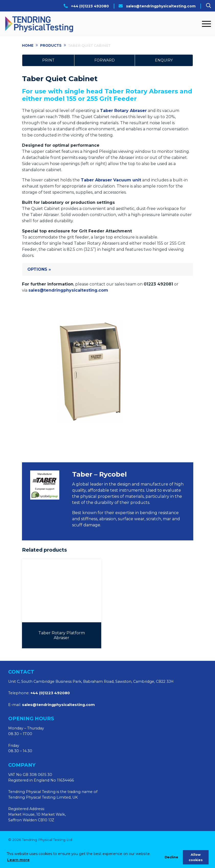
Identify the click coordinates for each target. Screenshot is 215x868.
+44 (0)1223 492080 (90, 6)
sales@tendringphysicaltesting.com (161, 6)
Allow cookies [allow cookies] (196, 857)
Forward (105, 60)
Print (48, 60)
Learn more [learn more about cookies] (18, 860)
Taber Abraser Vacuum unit (111, 180)
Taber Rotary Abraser (123, 111)
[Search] (208, 6)
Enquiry (164, 60)
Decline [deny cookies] (171, 857)
